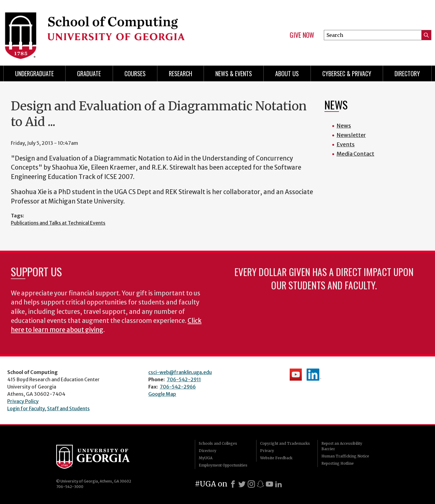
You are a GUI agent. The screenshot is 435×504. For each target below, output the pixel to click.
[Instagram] (251, 484)
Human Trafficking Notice (345, 456)
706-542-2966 (178, 387)
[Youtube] (269, 484)
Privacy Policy (23, 401)
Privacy (267, 451)
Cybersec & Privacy (347, 73)
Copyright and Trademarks (285, 443)
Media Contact (355, 154)
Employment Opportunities (223, 465)
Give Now (302, 35)
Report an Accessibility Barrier (342, 446)
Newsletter (351, 135)
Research (180, 73)
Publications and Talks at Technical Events (58, 223)
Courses (135, 73)
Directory (407, 73)
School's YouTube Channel (296, 375)
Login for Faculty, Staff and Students (48, 408)
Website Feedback (276, 458)
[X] (242, 484)
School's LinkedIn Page (314, 375)
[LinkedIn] (279, 484)
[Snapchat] (260, 484)
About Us (287, 73)
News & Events (234, 73)
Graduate (89, 73)
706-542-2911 (184, 379)
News (344, 126)
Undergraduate (34, 73)
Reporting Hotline (338, 463)
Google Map (162, 394)
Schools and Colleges (218, 443)
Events (346, 144)
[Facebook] (233, 484)
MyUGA (206, 458)
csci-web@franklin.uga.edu (180, 372)
